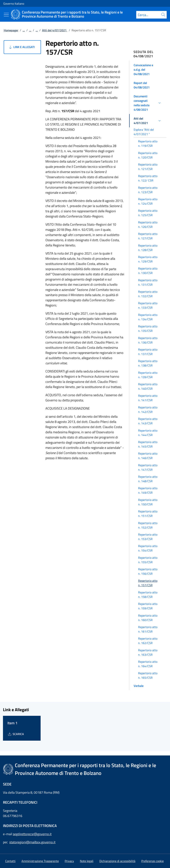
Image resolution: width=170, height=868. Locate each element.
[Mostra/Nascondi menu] (6, 15)
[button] (148, 70)
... (24, 30)
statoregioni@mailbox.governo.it (32, 842)
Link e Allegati (21, 47)
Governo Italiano (14, 4)
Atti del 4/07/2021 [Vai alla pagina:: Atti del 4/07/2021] (55, 30)
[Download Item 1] (16, 734)
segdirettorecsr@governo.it (32, 834)
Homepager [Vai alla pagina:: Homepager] (11, 30)
